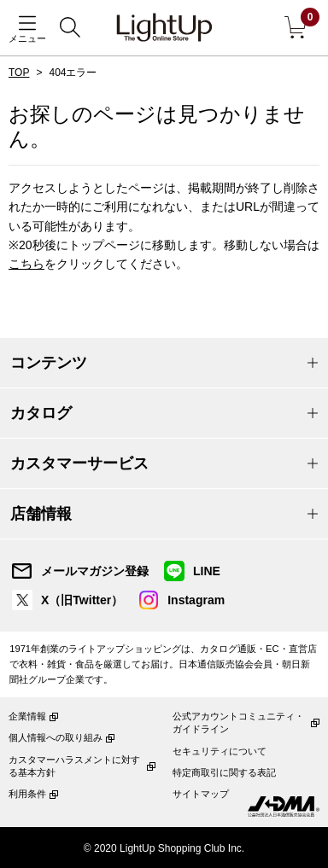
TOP (19, 73)
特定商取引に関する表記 (224, 772)
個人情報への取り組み (56, 737)
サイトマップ (201, 794)
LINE (207, 571)
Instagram (196, 600)
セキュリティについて (220, 751)
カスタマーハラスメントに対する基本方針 (74, 766)
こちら (26, 264)
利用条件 (27, 794)
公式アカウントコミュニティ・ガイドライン (238, 722)
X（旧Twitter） (82, 600)
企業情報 (27, 716)
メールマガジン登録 (95, 571)
